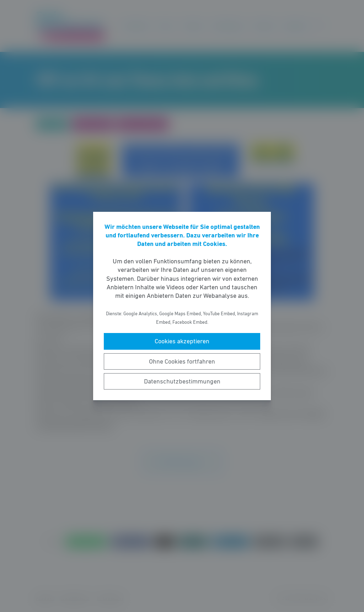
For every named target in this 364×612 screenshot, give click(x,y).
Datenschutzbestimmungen (182, 381)
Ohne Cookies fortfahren (182, 361)
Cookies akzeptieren (182, 341)
